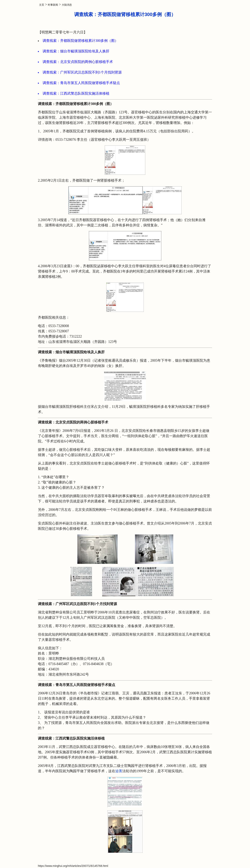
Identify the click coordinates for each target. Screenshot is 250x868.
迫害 (119, 771)
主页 (42, 5)
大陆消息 (67, 5)
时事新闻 (53, 5)
